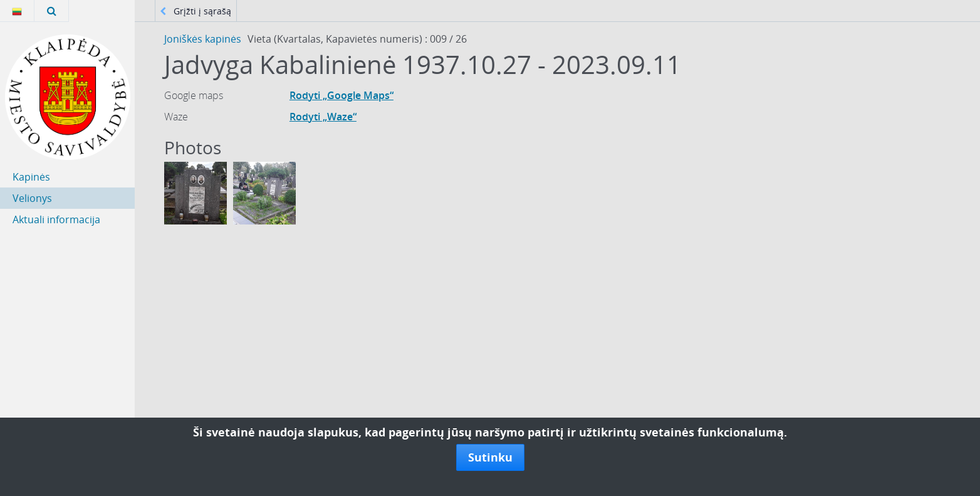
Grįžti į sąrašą (195, 11)
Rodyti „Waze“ (323, 117)
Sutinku (490, 457)
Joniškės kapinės (203, 39)
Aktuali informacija (56, 219)
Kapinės (31, 177)
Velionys (32, 198)
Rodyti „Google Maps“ (341, 95)
